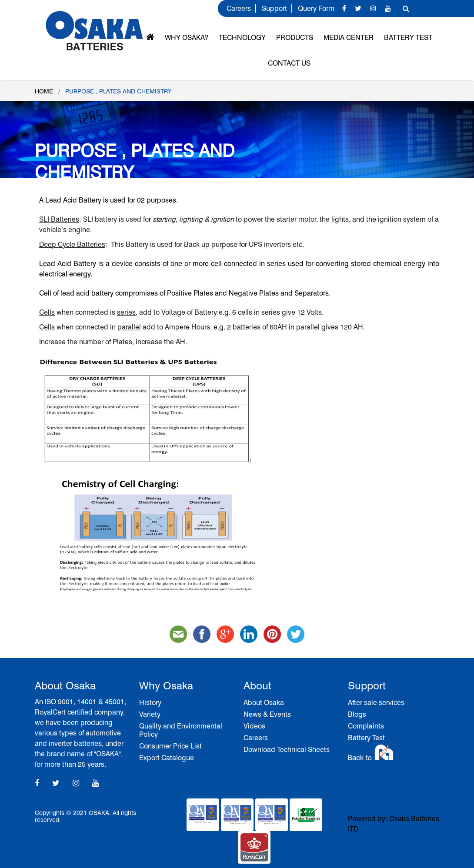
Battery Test (408, 38)
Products (295, 38)
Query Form (316, 8)
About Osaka (264, 703)
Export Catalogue (167, 758)
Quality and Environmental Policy (181, 730)
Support (274, 8)
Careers (239, 8)
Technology (242, 38)
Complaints (366, 726)
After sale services (376, 703)
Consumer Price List (170, 746)
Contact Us (289, 63)
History (150, 703)
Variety (150, 714)
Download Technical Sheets (287, 750)
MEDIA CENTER (349, 38)
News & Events (267, 714)
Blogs (357, 714)
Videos (254, 726)
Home (44, 91)
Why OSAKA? (187, 38)
